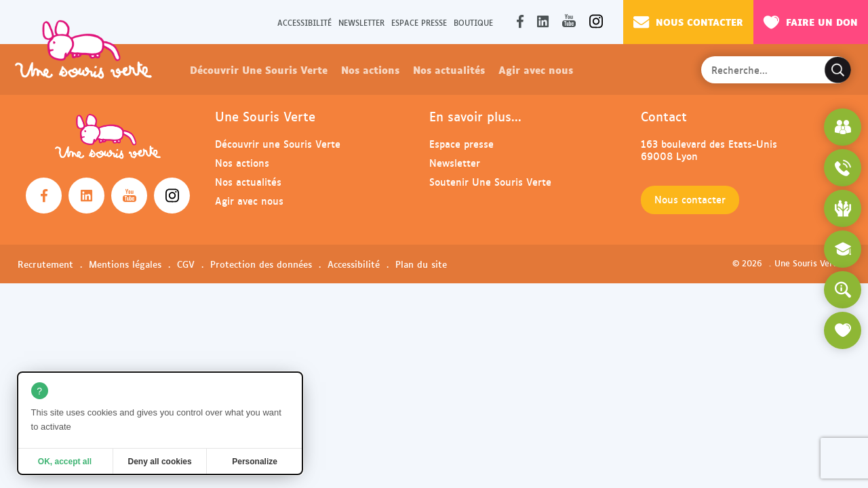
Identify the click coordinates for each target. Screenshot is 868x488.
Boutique (473, 22)
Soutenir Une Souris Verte (490, 181)
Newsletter (361, 22)
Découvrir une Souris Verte (278, 143)
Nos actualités (449, 69)
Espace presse (419, 22)
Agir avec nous (536, 69)
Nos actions (370, 69)
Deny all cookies (160, 462)
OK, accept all (65, 462)
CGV (186, 264)
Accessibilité (304, 22)
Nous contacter (688, 22)
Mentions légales (125, 264)
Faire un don (811, 22)
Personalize (255, 462)
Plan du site (421, 264)
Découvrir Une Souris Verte (259, 69)
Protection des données (261, 264)
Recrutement (45, 264)
